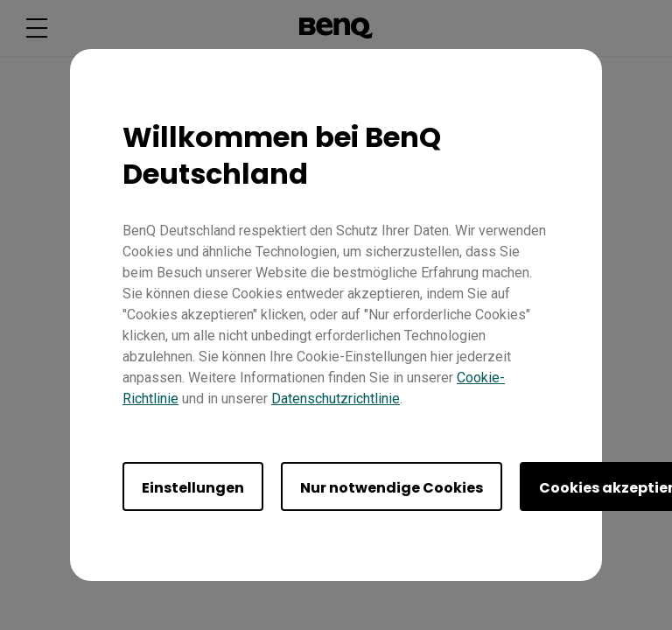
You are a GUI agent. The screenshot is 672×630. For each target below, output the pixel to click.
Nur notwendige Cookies (392, 488)
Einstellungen (193, 488)
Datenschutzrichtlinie (336, 399)
